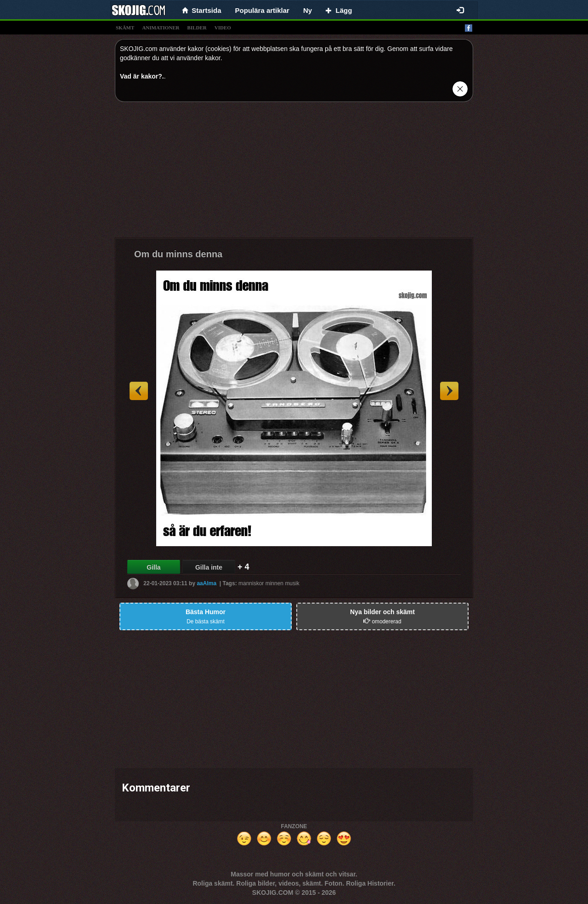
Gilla (153, 567)
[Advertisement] (294, 173)
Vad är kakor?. (142, 76)
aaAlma (206, 583)
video (223, 28)
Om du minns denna (178, 254)
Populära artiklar (262, 10)
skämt (125, 28)
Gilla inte (209, 567)
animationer (161, 28)
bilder (197, 28)
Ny (308, 10)
